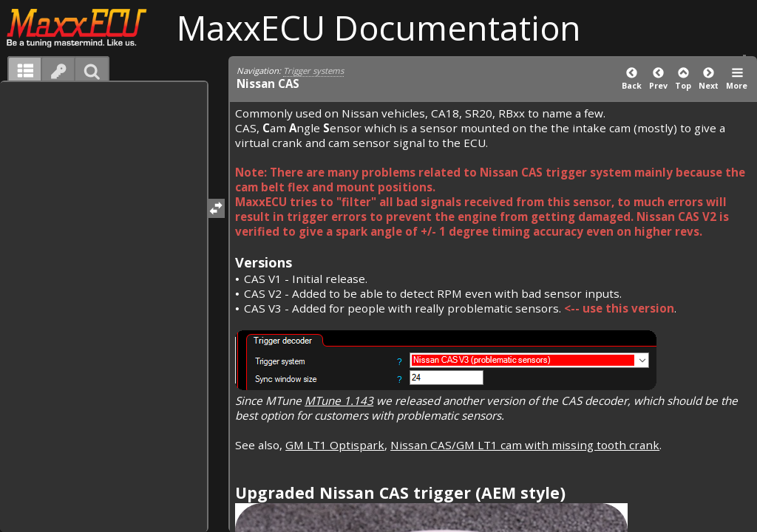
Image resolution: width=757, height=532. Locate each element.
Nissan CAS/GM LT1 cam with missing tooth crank (525, 445)
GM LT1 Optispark (335, 445)
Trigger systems (313, 71)
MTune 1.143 (339, 400)
